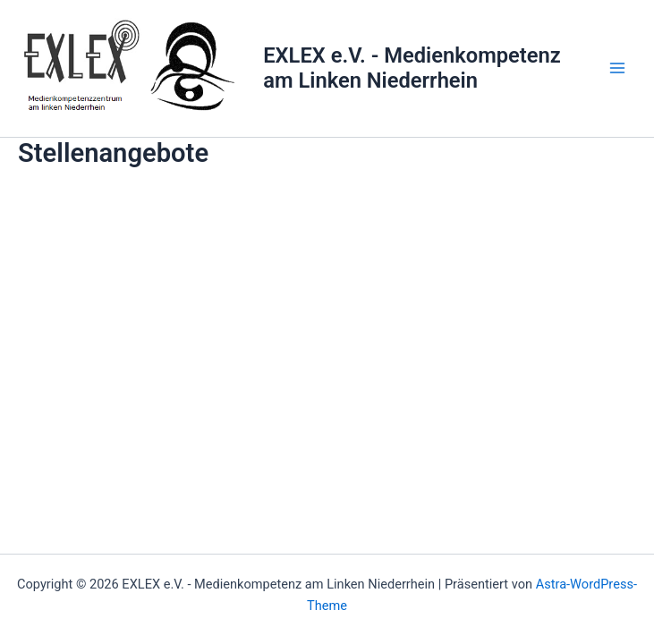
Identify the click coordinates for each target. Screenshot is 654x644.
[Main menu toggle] (617, 68)
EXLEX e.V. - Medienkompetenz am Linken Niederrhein (412, 68)
